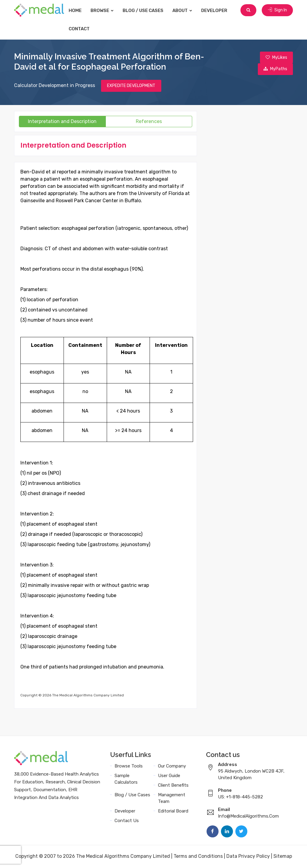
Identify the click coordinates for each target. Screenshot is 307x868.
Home (79, 11)
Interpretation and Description (62, 122)
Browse (106, 11)
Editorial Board (173, 812)
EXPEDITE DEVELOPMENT (131, 86)
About (186, 11)
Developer (218, 11)
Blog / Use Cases (147, 11)
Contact (83, 29)
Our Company (172, 767)
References (149, 122)
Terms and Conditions (198, 857)
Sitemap (283, 857)
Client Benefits (173, 786)
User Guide (169, 776)
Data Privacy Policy (248, 857)
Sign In (277, 10)
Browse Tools (129, 767)
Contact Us (127, 821)
